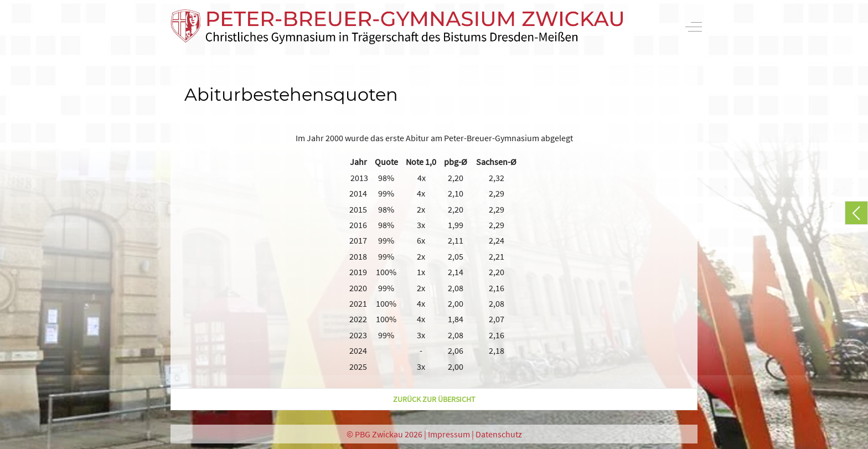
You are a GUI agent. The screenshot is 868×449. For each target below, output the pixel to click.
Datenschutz (499, 434)
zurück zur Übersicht (434, 399)
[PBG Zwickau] (397, 27)
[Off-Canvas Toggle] (694, 27)
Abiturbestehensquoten (291, 94)
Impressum (449, 434)
